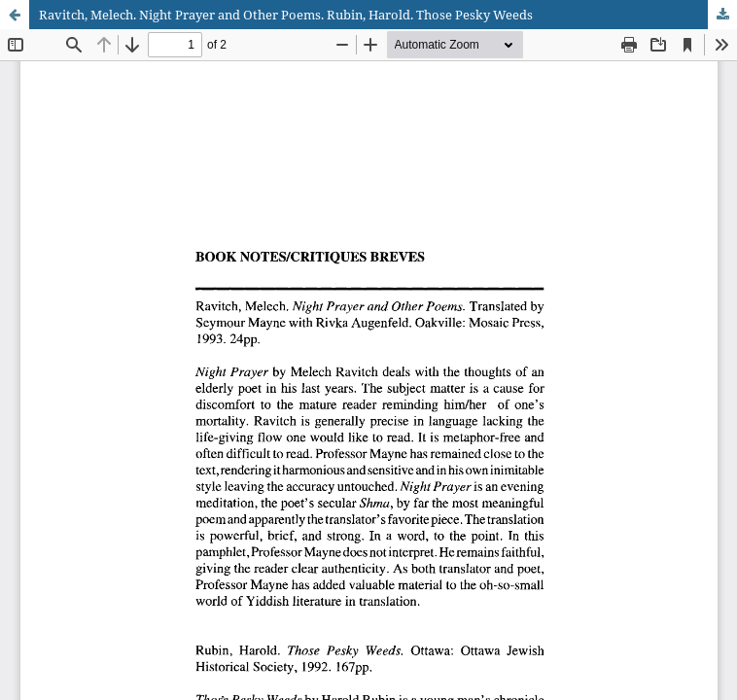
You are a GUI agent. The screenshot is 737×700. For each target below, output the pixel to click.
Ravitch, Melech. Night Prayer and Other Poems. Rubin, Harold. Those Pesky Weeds (286, 15)
